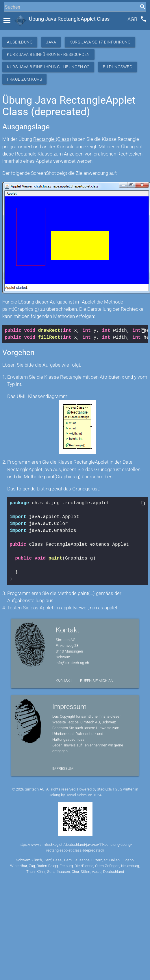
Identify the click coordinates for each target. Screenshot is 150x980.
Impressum (63, 768)
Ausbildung (20, 42)
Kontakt (64, 680)
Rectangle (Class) (52, 139)
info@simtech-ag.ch (72, 663)
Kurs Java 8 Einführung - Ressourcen (48, 54)
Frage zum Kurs (24, 79)
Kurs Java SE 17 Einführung (100, 42)
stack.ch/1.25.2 (110, 789)
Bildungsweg (118, 67)
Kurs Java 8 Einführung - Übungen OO (48, 67)
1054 (97, 795)
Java (51, 42)
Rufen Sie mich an (97, 681)
